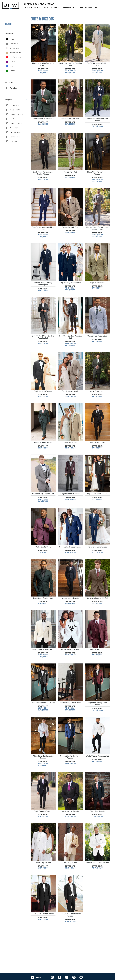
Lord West (14, 141)
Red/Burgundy (15, 57)
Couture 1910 (15, 110)
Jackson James (16, 132)
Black (12, 39)
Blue (12, 66)
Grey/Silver (14, 44)
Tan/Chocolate (15, 53)
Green (12, 71)
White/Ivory (14, 48)
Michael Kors (15, 105)
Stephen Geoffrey (17, 114)
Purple (12, 62)
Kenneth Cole (15, 137)
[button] (16, 33)
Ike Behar (14, 119)
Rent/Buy (14, 88)
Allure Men (14, 128)
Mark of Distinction (17, 123)
